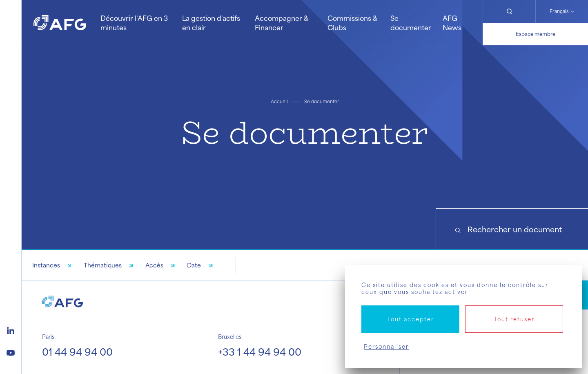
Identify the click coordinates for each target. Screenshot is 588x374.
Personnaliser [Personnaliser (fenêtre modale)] (386, 346)
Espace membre (536, 34)
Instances (46, 265)
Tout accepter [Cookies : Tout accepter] (411, 319)
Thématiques (103, 265)
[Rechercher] (509, 11)
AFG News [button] (452, 22)
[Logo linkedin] (11, 329)
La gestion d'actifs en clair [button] (211, 22)
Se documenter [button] (411, 22)
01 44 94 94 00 (77, 352)
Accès (154, 265)
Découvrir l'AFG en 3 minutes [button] (134, 22)
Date (194, 265)
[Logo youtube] (11, 352)
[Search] (512, 229)
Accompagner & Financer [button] (281, 22)
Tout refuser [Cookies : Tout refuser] (514, 319)
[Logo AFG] (60, 23)
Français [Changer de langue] (559, 11)
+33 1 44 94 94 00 (260, 352)
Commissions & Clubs (352, 22)
